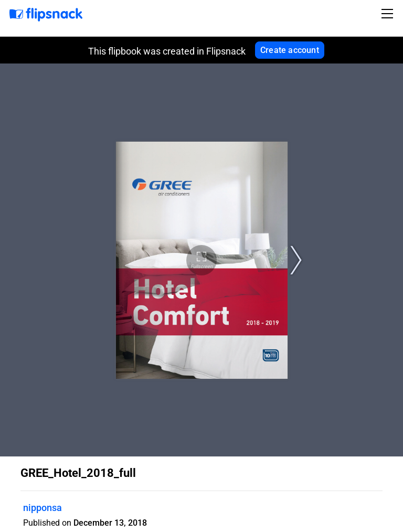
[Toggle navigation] (389, 14)
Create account (290, 50)
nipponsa (43, 508)
